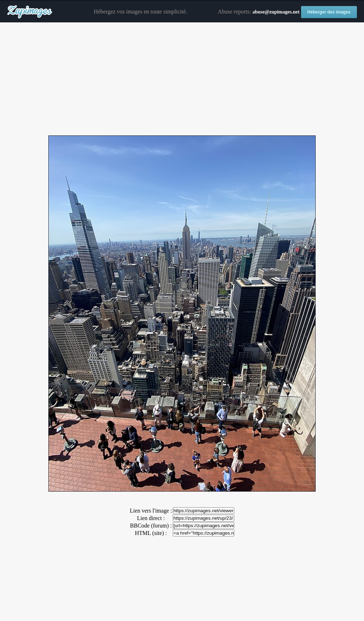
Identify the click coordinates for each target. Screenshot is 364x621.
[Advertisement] (182, 79)
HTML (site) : (151, 533)
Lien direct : (151, 518)
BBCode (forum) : (151, 526)
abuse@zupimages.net (276, 12)
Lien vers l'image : (151, 511)
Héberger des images (329, 12)
